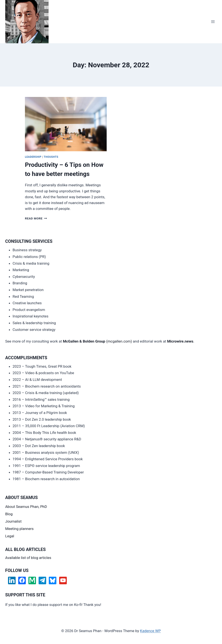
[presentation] (66, 124)
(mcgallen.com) (97, 341)
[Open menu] (213, 22)
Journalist (13, 521)
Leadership (33, 157)
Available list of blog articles (28, 558)
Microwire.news (180, 341)
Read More (36, 218)
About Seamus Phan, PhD (26, 507)
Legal (10, 536)
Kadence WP (150, 631)
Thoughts (51, 157)
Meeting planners (19, 529)
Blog (9, 514)
